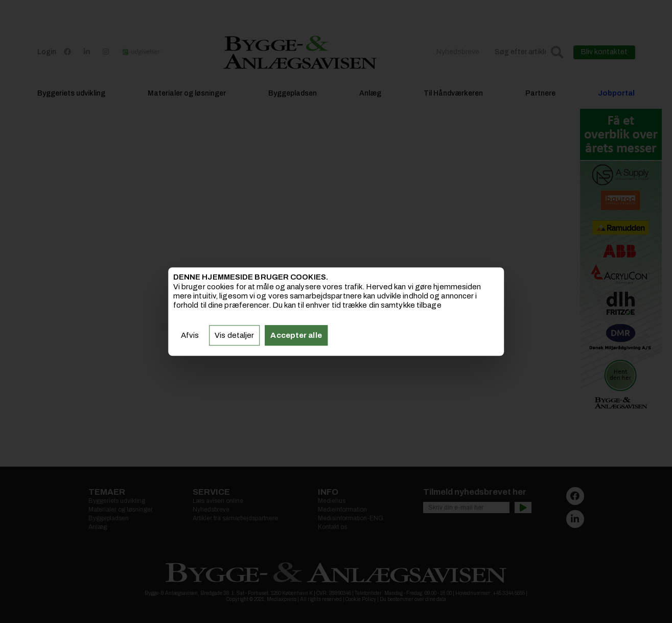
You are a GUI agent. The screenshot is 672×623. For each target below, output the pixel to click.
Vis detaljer (234, 335)
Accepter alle (296, 335)
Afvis (190, 335)
